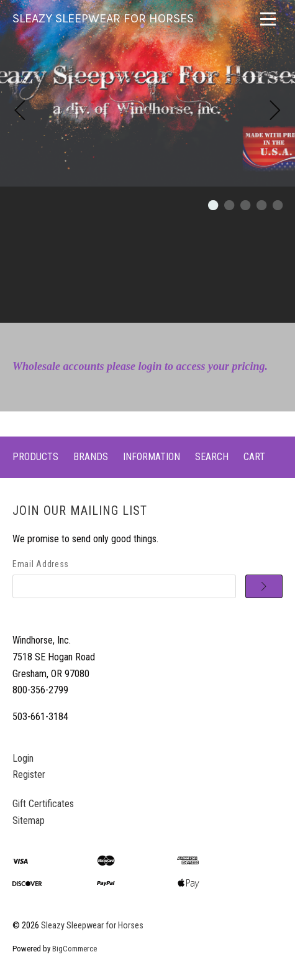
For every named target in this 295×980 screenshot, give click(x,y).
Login (23, 758)
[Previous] (20, 112)
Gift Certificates (43, 804)
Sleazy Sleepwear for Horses (92, 926)
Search (212, 457)
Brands (91, 457)
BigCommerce (75, 949)
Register (29, 774)
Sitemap (29, 821)
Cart (254, 457)
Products (35, 457)
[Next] (275, 112)
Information (152, 457)
